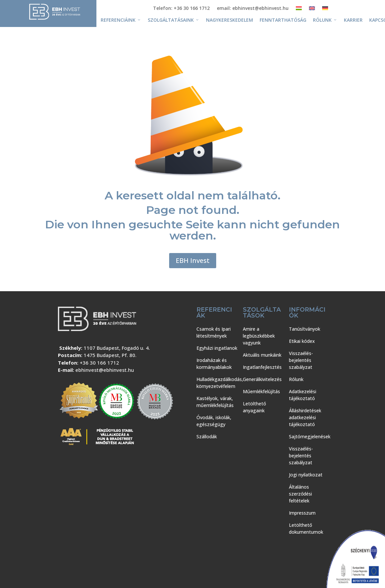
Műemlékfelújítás (261, 391)
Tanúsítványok (305, 329)
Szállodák (207, 436)
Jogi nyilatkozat (306, 475)
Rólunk (325, 20)
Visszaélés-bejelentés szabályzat (301, 360)
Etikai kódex (302, 341)
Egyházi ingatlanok (217, 348)
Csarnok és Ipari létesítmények (214, 332)
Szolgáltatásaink (174, 20)
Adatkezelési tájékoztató (303, 395)
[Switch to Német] (325, 10)
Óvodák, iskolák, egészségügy (214, 421)
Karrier (353, 20)
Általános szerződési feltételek (300, 494)
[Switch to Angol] (312, 10)
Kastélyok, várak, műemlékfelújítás (215, 402)
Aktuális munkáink (262, 355)
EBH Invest (193, 260)
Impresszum (302, 513)
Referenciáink (121, 20)
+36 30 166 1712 (99, 363)
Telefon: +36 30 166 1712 (181, 9)
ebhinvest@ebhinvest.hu (105, 370)
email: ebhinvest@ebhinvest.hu (253, 9)
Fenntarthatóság (283, 20)
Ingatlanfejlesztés (262, 367)
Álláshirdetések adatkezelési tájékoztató (305, 417)
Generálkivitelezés (262, 379)
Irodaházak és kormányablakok (214, 364)
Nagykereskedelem (230, 20)
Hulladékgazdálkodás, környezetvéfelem (220, 383)
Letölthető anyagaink (254, 407)
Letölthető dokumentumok (306, 528)
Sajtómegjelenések (310, 436)
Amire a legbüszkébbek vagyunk (259, 336)
